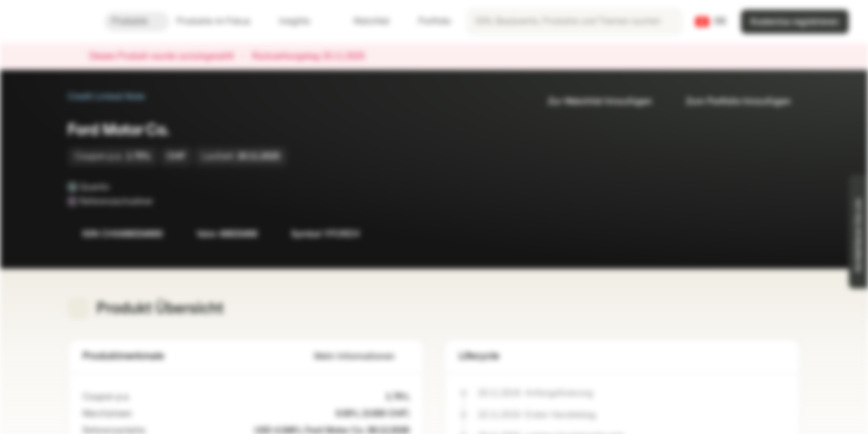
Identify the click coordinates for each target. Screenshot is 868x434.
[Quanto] (118, 187)
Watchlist (364, 21)
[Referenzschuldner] (162, 201)
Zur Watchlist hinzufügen (593, 102)
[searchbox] (574, 22)
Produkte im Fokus (221, 21)
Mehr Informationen (362, 357)
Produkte (137, 21)
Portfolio (427, 21)
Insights (302, 21)
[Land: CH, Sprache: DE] (711, 22)
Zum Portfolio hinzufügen (731, 102)
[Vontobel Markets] (52, 22)
